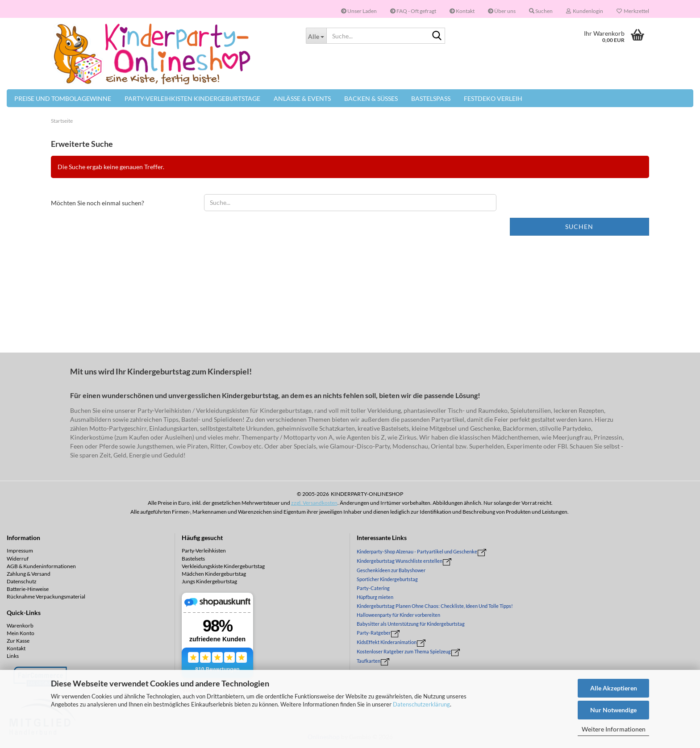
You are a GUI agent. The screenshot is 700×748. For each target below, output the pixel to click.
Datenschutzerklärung (421, 704)
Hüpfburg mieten (375, 597)
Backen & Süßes (371, 98)
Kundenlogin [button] (585, 11)
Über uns (502, 11)
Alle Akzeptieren (614, 688)
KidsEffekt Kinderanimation (387, 642)
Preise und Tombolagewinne (63, 98)
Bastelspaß (431, 98)
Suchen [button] (541, 11)
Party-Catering (373, 588)
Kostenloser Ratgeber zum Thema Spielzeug (404, 651)
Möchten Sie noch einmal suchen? (98, 203)
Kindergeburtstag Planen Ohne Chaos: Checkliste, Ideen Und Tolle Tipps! (435, 606)
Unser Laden (359, 11)
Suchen (579, 226)
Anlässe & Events (302, 98)
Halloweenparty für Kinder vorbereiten (398, 615)
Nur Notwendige (613, 710)
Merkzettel (633, 11)
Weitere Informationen (614, 729)
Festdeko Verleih (493, 98)
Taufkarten (369, 661)
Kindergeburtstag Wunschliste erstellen (400, 561)
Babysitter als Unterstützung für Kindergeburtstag (411, 624)
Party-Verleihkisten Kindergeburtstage (192, 98)
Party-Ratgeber (374, 633)
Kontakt (462, 11)
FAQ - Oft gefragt (413, 11)
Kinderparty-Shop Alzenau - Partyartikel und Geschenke (417, 551)
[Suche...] (316, 36)
